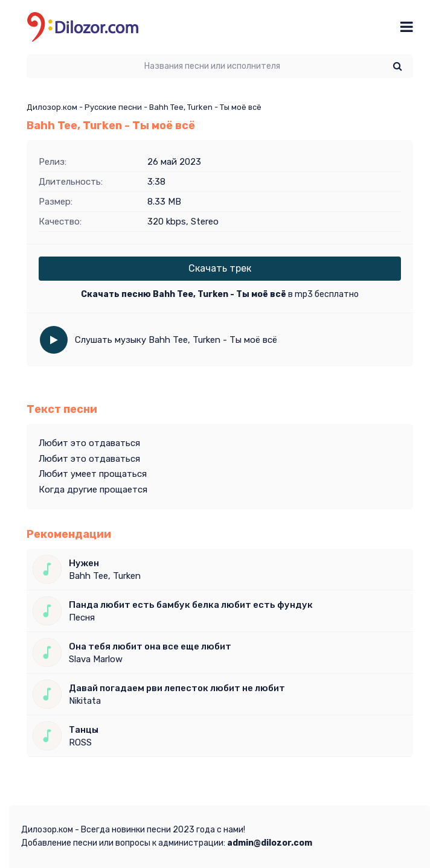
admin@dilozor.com (270, 843)
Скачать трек (220, 268)
